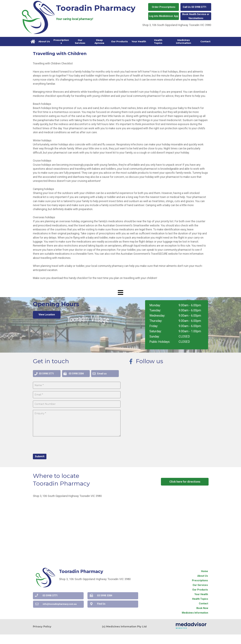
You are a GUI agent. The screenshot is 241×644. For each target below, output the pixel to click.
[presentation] (56, 454)
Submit (40, 466)
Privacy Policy (42, 636)
